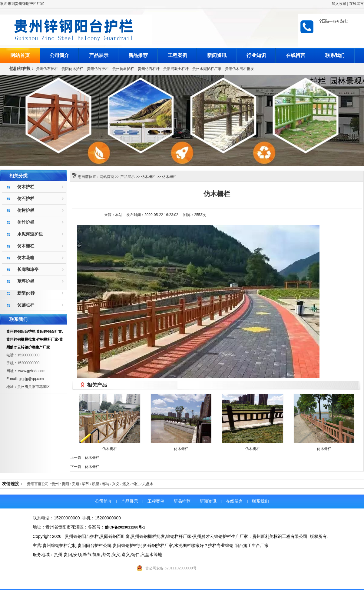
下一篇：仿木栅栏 (85, 467)
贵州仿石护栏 (47, 69)
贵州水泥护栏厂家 (207, 69)
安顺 (75, 484)
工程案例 (177, 55)
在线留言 (356, 4)
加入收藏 (339, 4)
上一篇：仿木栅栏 (85, 458)
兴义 (116, 484)
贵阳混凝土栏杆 (176, 69)
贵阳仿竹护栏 (98, 69)
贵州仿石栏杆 (149, 69)
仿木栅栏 (148, 177)
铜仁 (136, 484)
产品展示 (99, 55)
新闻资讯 (217, 55)
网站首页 (20, 55)
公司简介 (59, 55)
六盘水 (148, 484)
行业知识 (256, 55)
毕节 (85, 484)
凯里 (96, 484)
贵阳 (65, 484)
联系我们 (335, 55)
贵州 (55, 484)
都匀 (106, 484)
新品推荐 (138, 55)
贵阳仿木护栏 (72, 69)
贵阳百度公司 (38, 484)
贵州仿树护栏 (123, 69)
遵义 (126, 484)
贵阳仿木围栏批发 (240, 69)
